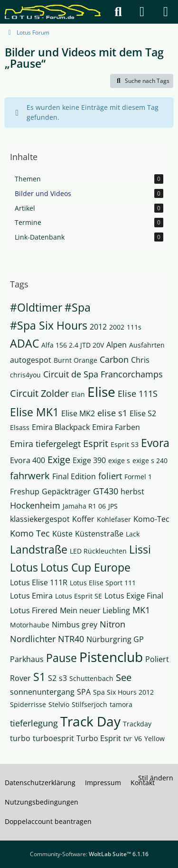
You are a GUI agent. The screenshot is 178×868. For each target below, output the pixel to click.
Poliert (157, 659)
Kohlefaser (114, 519)
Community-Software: (89, 854)
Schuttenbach (91, 678)
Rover (20, 678)
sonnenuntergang (42, 692)
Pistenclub (111, 657)
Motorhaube (30, 625)
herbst (132, 492)
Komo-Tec (151, 519)
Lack (133, 534)
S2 (52, 678)
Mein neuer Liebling (95, 610)
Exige (59, 460)
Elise (101, 392)
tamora (121, 704)
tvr (128, 738)
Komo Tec (30, 533)
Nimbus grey (75, 625)
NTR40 (71, 639)
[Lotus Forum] (53, 12)
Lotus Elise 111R (39, 582)
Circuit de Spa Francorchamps (103, 374)
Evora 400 (28, 460)
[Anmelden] (142, 12)
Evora (155, 443)
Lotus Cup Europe (85, 567)
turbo (20, 738)
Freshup (25, 492)
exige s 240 (150, 461)
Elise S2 (143, 413)
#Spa (78, 307)
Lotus (24, 567)
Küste (62, 534)
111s (134, 327)
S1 (39, 677)
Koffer (83, 519)
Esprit (96, 443)
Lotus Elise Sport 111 (103, 583)
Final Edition (74, 476)
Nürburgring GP (115, 639)
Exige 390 (89, 460)
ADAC (24, 343)
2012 (98, 327)
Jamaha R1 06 (84, 506)
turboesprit (53, 738)
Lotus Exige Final (134, 596)
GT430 (106, 491)
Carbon (114, 359)
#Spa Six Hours (49, 325)
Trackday (137, 724)
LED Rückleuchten (98, 551)
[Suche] (118, 12)
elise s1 (112, 413)
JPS (113, 506)
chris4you (25, 375)
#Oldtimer (36, 307)
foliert (110, 476)
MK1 (141, 610)
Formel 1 (138, 477)
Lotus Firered (34, 610)
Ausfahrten (147, 345)
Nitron (112, 624)
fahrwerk (30, 476)
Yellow (155, 738)
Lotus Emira (31, 596)
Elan (78, 394)
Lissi (140, 549)
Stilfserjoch (89, 704)
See (124, 677)
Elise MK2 (78, 413)
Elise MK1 (34, 412)
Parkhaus (27, 659)
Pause (61, 658)
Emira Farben (116, 427)
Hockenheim (35, 505)
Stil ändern (156, 778)
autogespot (31, 360)
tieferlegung (34, 723)
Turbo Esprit (99, 738)
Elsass (20, 427)
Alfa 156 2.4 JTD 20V (73, 345)
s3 (63, 678)
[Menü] (166, 12)
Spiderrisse (28, 704)
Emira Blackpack (61, 427)
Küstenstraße (99, 534)
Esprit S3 (125, 444)
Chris (140, 360)
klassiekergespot (40, 519)
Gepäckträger (66, 492)
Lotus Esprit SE (79, 596)
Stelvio (59, 704)
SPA (84, 692)
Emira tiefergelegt (45, 444)
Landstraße (39, 549)
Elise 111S (138, 394)
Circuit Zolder (39, 393)
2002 (117, 327)
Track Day (90, 721)
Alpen (117, 345)
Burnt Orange (75, 360)
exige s (119, 461)
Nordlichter (33, 639)
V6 (138, 738)
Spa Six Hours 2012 (123, 692)
